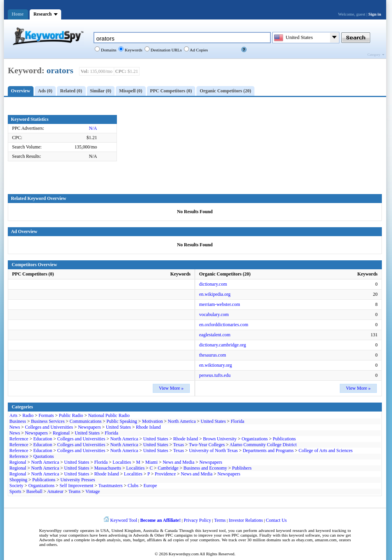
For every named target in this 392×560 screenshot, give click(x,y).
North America (182, 421)
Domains (108, 50)
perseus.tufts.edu (215, 375)
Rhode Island (148, 427)
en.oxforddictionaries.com (224, 325)
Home (18, 14)
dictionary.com (213, 284)
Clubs (133, 486)
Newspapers (89, 427)
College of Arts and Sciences (326, 450)
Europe (150, 486)
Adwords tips (51, 540)
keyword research (292, 530)
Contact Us (276, 520)
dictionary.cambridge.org (222, 345)
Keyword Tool (124, 520)
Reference (19, 439)
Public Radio (71, 415)
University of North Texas (213, 450)
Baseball (34, 491)
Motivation (152, 421)
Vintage (93, 491)
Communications (86, 421)
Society (16, 486)
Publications (284, 439)
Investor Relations (246, 520)
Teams (74, 491)
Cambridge (168, 468)
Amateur (55, 491)
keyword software (305, 535)
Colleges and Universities (49, 427)
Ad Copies (199, 50)
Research (43, 14)
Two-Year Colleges (207, 445)
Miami (152, 462)
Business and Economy (205, 468)
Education (43, 439)
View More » (171, 388)
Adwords (141, 535)
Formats (46, 415)
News (15, 427)
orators (60, 70)
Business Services (48, 421)
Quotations (43, 456)
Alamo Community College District (263, 445)
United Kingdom (126, 530)
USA (105, 530)
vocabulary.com (214, 314)
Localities (122, 462)
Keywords (133, 50)
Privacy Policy (197, 520)
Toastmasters (110, 486)
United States (213, 421)
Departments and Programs (268, 450)
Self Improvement (77, 486)
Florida (237, 421)
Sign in (375, 14)
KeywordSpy (51, 530)
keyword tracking (331, 530)
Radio (28, 415)
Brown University (220, 439)
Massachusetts (108, 468)
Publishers (242, 468)
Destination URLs (166, 50)
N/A (93, 128)
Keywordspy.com (184, 554)
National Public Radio (109, 415)
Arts (13, 415)
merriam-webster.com (220, 304)
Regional (61, 433)
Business (18, 421)
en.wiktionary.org (215, 365)
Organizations (255, 439)
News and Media (178, 462)
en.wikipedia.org (215, 294)
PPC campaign (244, 535)
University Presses (78, 480)
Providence (165, 474)
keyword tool (214, 530)
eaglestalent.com (215, 335)
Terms (220, 520)
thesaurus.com (213, 355)
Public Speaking (122, 421)
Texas (178, 445)
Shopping (18, 480)
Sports (15, 491)
